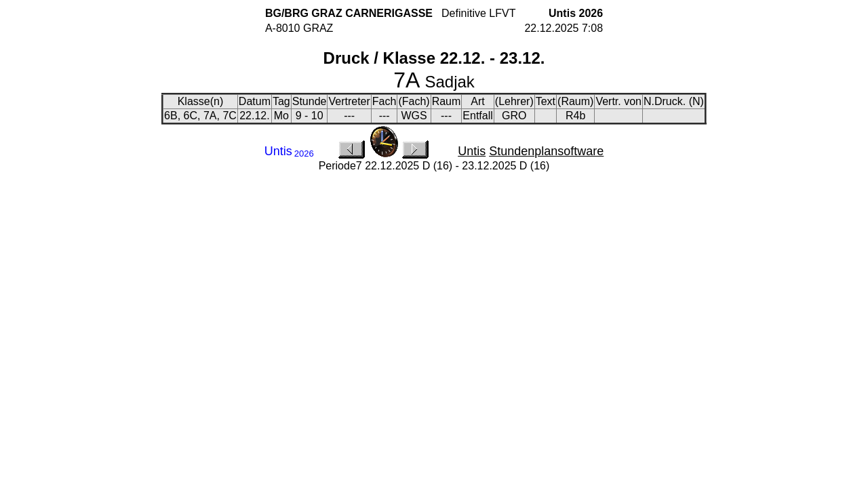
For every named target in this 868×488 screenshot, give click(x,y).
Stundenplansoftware (546, 151)
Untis (472, 151)
